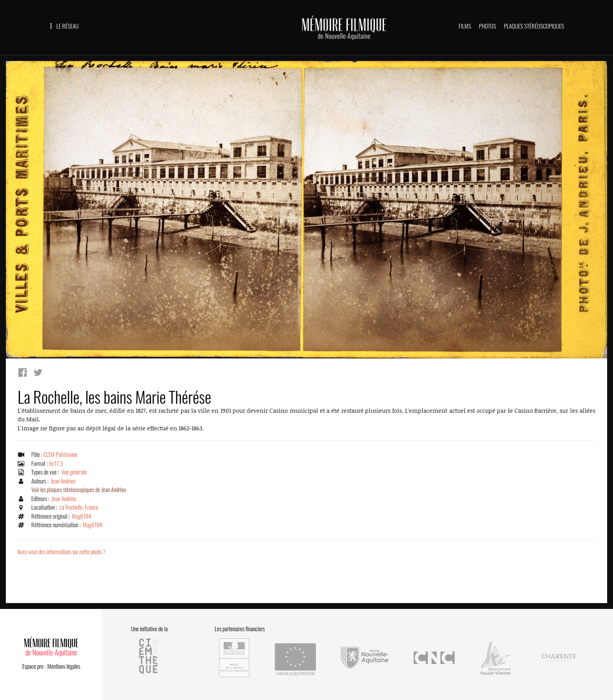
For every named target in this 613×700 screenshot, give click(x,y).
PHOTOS (488, 26)
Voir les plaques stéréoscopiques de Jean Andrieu (79, 490)
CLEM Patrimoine (60, 455)
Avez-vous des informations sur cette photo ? (62, 552)
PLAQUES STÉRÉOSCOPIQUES (534, 26)
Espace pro (33, 666)
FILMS (465, 26)
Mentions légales (64, 666)
